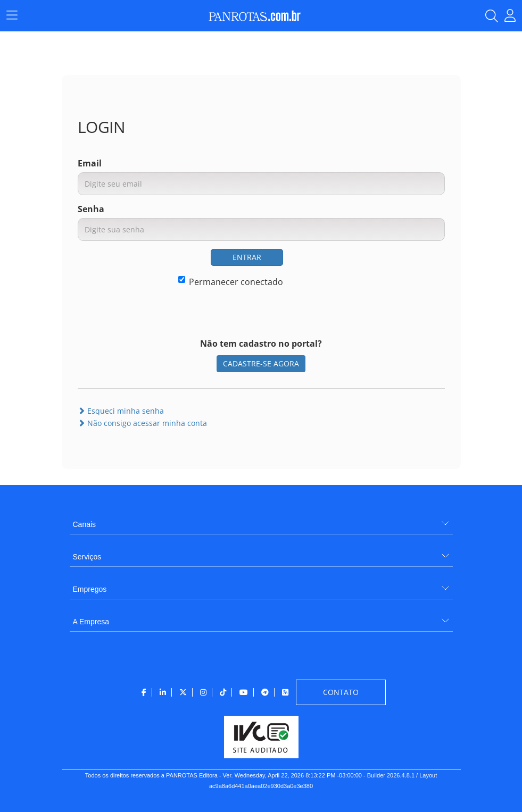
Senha (91, 209)
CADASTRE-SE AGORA (261, 363)
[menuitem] (261, 520)
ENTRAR (247, 257)
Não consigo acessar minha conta (142, 423)
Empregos (90, 589)
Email (90, 163)
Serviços (87, 557)
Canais (85, 524)
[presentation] (364, 270)
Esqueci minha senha (121, 411)
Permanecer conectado (231, 282)
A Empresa (91, 622)
